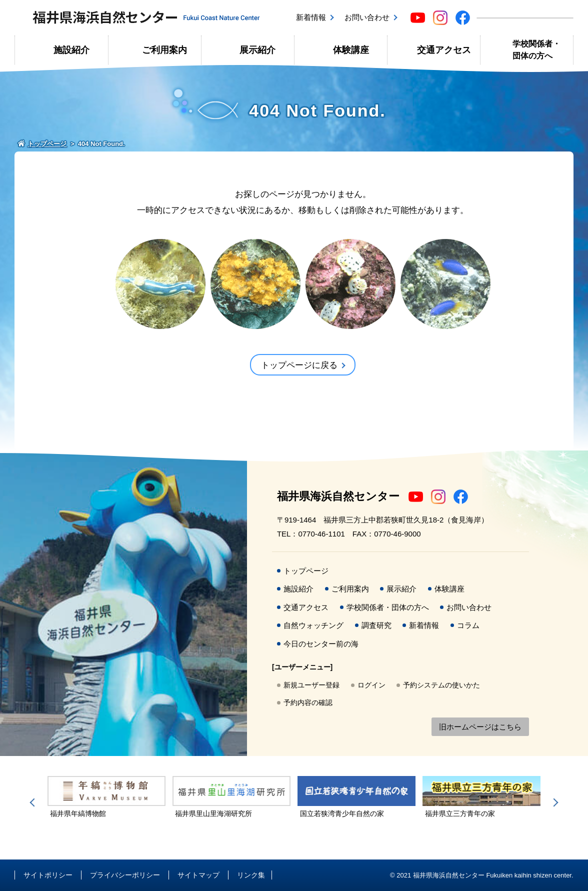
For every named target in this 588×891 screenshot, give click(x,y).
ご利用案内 (164, 50)
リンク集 (251, 875)
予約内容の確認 (308, 702)
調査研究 (376, 625)
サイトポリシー (48, 875)
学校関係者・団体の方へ (536, 50)
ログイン (371, 685)
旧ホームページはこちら (480, 727)
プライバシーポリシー (125, 875)
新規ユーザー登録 (311, 685)
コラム (468, 625)
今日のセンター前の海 (321, 644)
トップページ (306, 571)
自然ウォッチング (313, 625)
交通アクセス (444, 50)
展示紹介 (257, 50)
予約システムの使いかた (441, 685)
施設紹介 (71, 50)
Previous (34, 802)
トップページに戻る (299, 365)
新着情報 (311, 17)
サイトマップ (198, 875)
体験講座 (351, 50)
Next (554, 802)
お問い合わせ (367, 17)
